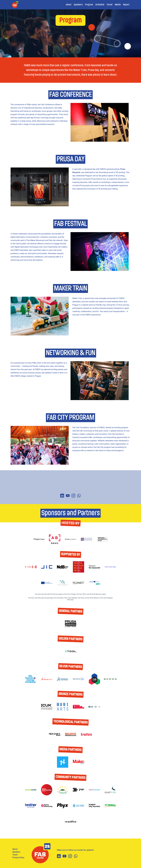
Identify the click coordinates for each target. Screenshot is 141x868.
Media (118, 5)
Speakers (78, 5)
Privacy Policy (18, 857)
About (69, 5)
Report (126, 5)
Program (89, 5)
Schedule (100, 5)
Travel (110, 5)
